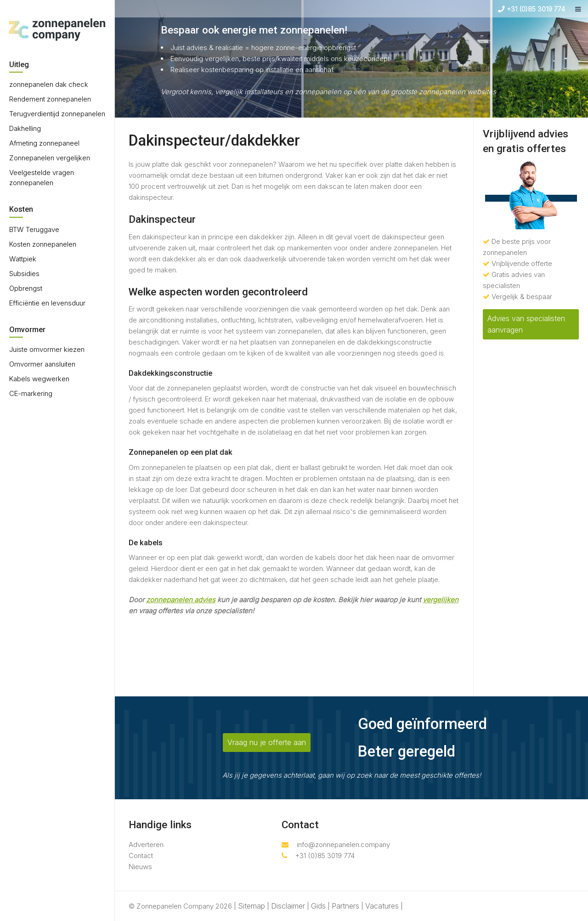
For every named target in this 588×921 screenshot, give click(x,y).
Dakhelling (25, 128)
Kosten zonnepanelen (43, 244)
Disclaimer (288, 906)
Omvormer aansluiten (42, 364)
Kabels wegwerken (39, 379)
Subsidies (24, 274)
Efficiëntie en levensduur (47, 303)
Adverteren (146, 845)
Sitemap (252, 906)
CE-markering (31, 393)
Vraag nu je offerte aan (267, 742)
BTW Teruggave (34, 229)
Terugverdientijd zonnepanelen (57, 114)
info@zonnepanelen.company (336, 845)
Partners (345, 906)
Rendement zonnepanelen (50, 99)
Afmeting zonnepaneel (44, 143)
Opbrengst (26, 288)
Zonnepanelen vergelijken (50, 158)
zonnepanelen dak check (49, 84)
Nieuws (140, 867)
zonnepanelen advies (181, 600)
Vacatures (382, 906)
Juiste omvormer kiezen (47, 349)
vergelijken (441, 600)
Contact (141, 856)
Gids (318, 906)
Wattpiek (23, 259)
